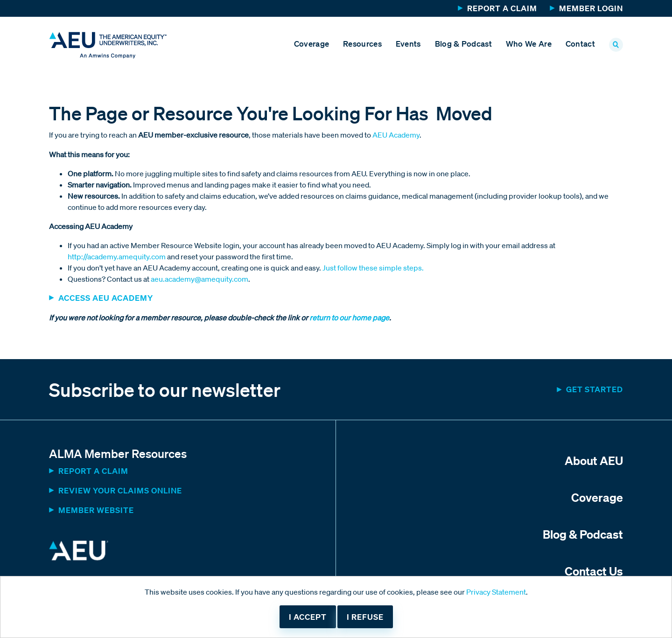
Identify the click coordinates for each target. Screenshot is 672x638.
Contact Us (594, 571)
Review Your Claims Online (120, 490)
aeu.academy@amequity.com (199, 279)
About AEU (594, 460)
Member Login (591, 8)
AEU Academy (396, 135)
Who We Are (529, 44)
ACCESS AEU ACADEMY (106, 298)
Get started (595, 389)
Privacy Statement (496, 592)
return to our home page (349, 318)
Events (408, 44)
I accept (308, 617)
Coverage (311, 44)
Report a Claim (502, 8)
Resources (362, 44)
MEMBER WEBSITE (96, 510)
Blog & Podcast (463, 44)
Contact (580, 44)
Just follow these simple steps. (373, 268)
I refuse (365, 617)
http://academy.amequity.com (117, 257)
